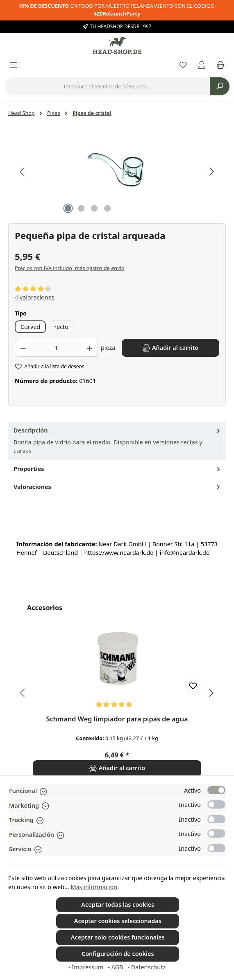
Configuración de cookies (118, 954)
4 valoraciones (35, 297)
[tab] (117, 441)
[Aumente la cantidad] (90, 348)
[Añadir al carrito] (170, 348)
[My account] (202, 66)
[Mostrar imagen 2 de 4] (81, 208)
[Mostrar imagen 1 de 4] (68, 208)
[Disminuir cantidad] (23, 348)
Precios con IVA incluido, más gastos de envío (69, 268)
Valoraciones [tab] (118, 487)
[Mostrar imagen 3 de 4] (94, 208)
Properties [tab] (118, 469)
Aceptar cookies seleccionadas (118, 921)
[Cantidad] (56, 348)
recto (61, 327)
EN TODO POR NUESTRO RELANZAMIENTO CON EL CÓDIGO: (117, 10)
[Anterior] (23, 172)
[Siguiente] (211, 172)
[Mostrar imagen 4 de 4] (107, 208)
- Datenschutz (147, 967)
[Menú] (14, 66)
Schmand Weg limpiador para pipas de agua (117, 719)
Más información (94, 887)
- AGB (116, 967)
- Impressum (87, 967)
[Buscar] (220, 86)
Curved (30, 327)
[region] (117, 172)
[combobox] (107, 86)
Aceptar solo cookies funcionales (118, 937)
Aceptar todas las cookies (118, 905)
